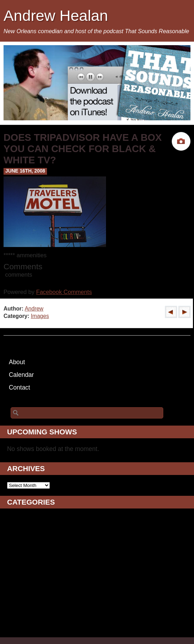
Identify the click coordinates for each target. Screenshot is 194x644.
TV (11, 617)
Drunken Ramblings (34, 555)
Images (40, 316)
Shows (16, 599)
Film (13, 564)
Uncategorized (27, 626)
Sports (16, 608)
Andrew (34, 309)
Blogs (15, 529)
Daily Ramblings (29, 546)
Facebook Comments (64, 292)
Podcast (18, 590)
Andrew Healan (56, 16)
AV (11, 520)
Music (15, 582)
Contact (19, 387)
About (17, 362)
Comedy (19, 537)
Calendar (21, 375)
